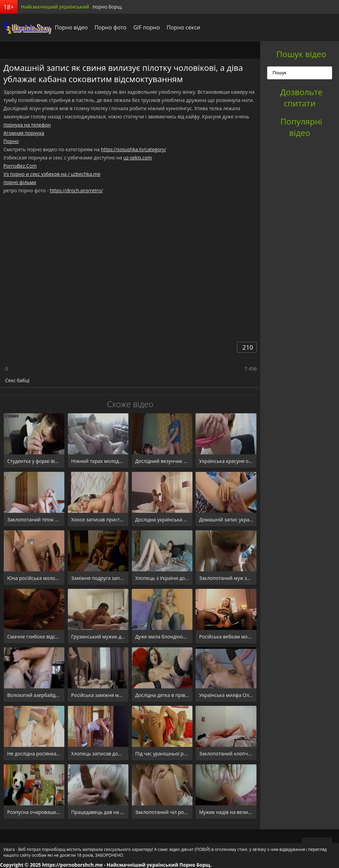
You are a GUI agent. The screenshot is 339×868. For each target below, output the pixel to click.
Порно (11, 141)
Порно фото (110, 27)
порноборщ (26, 27)
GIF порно (147, 27)
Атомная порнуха (24, 133)
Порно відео (71, 27)
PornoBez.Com (20, 166)
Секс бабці (17, 380)
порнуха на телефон (27, 125)
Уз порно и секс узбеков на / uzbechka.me (52, 174)
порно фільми (20, 182)
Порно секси (184, 27)
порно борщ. (108, 7)
